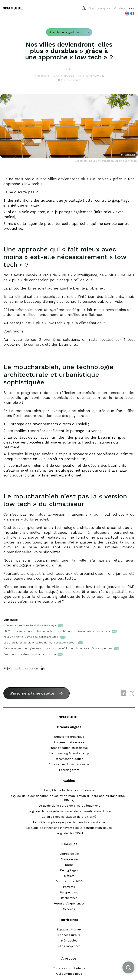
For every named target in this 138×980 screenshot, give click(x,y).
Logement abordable (69, 742)
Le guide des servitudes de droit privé (69, 817)
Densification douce (69, 759)
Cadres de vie (69, 854)
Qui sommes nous (69, 974)
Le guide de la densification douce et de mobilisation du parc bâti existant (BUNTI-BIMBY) (69, 798)
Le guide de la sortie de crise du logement (69, 806)
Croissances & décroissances (69, 764)
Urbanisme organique (69, 737)
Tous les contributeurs (69, 968)
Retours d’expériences (69, 903)
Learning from (69, 770)
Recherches (69, 898)
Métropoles (69, 940)
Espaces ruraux (69, 935)
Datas (69, 865)
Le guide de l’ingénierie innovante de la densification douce (69, 828)
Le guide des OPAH (69, 833)
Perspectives (69, 892)
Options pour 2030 (69, 881)
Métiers (69, 876)
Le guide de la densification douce (69, 790)
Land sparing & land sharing (69, 753)
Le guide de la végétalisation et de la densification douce (69, 811)
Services (69, 909)
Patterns (69, 887)
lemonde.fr (130, 154)
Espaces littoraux (69, 929)
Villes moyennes (69, 946)
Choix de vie (69, 859)
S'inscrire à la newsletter (33, 693)
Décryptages (69, 870)
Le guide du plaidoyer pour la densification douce (69, 822)
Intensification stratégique (69, 748)
